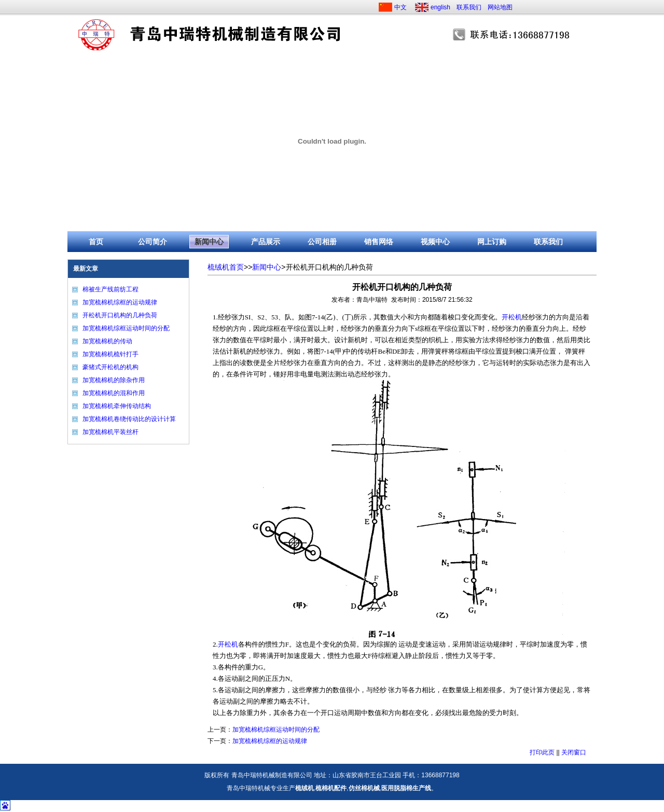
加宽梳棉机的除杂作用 (114, 380)
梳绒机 (305, 788)
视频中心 (435, 242)
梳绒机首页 (226, 267)
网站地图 (500, 7)
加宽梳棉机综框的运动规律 (120, 302)
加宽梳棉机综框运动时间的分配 (126, 328)
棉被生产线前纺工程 (110, 289)
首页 (96, 242)
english (440, 7)
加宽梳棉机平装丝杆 (110, 432)
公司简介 (153, 242)
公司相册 (322, 242)
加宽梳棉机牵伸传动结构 (117, 406)
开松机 (512, 317)
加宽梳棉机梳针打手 (110, 354)
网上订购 (492, 242)
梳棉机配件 (331, 788)
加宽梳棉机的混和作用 (114, 393)
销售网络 (379, 242)
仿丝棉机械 (364, 788)
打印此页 (542, 752)
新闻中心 (209, 242)
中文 (400, 7)
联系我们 (469, 7)
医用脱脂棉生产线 (406, 788)
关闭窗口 (574, 752)
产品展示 (266, 242)
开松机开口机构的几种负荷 (120, 315)
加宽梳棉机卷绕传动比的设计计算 (129, 419)
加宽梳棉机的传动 (107, 341)
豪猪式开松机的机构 (110, 367)
